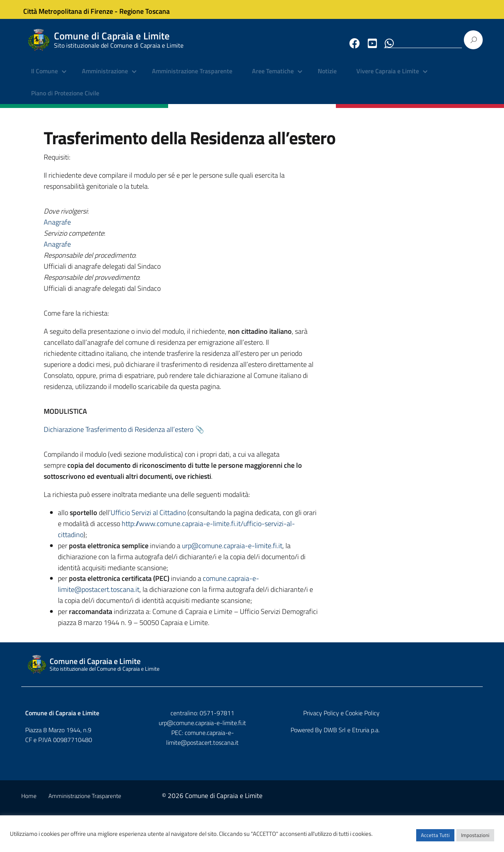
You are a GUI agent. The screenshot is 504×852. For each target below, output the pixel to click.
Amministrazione (105, 77)
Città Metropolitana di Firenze (73, 9)
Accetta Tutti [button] (435, 838)
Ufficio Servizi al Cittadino (205, 499)
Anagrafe (324, 174)
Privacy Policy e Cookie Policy (441, 754)
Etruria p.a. (465, 771)
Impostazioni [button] (475, 838)
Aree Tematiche (273, 77)
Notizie (327, 77)
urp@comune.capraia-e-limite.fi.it (169, 554)
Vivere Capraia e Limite (388, 77)
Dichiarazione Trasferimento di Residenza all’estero (355, 322)
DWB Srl (434, 771)
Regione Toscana (150, 9)
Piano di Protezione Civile (65, 99)
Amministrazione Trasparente (192, 77)
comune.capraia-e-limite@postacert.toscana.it (189, 598)
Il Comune (44, 77)
